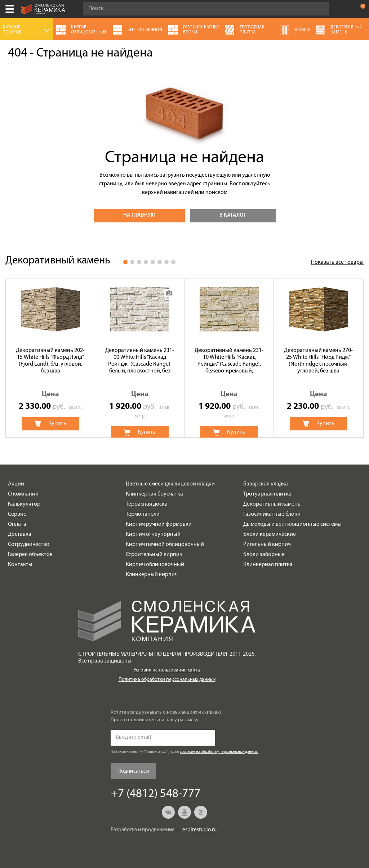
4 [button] (146, 262)
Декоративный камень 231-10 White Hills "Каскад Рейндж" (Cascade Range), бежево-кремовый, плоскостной (229, 361)
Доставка (20, 534)
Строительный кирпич (154, 555)
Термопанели (143, 514)
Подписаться (133, 771)
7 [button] (166, 262)
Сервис (17, 514)
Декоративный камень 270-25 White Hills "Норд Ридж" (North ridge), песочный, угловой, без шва (318, 361)
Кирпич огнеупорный (153, 534)
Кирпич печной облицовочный (165, 544)
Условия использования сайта (167, 670)
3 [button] (139, 262)
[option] (50, 358)
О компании (23, 494)
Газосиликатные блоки (272, 514)
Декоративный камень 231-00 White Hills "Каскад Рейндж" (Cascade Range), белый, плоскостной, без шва (140, 361)
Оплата (17, 524)
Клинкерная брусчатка (154, 494)
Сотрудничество (29, 544)
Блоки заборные (264, 555)
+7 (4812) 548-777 (345, 9)
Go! (320, 9)
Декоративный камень (272, 504)
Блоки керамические (270, 534)
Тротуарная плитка (267, 494)
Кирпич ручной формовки (159, 524)
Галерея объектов (30, 555)
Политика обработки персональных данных (167, 680)
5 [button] (153, 262)
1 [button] (125, 262)
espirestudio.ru (199, 830)
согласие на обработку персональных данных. (219, 752)
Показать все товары (337, 262)
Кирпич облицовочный (155, 565)
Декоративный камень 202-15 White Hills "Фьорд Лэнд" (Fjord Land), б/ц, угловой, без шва (50, 361)
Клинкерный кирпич (152, 575)
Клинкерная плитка (268, 565)
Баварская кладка (266, 484)
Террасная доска (147, 504)
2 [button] (132, 262)
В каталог (233, 215)
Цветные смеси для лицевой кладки (170, 484)
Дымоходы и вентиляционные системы (292, 524)
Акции (16, 484)
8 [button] (173, 262)
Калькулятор (24, 504)
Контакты (20, 565)
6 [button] (160, 262)
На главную (139, 215)
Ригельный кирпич (267, 544)
